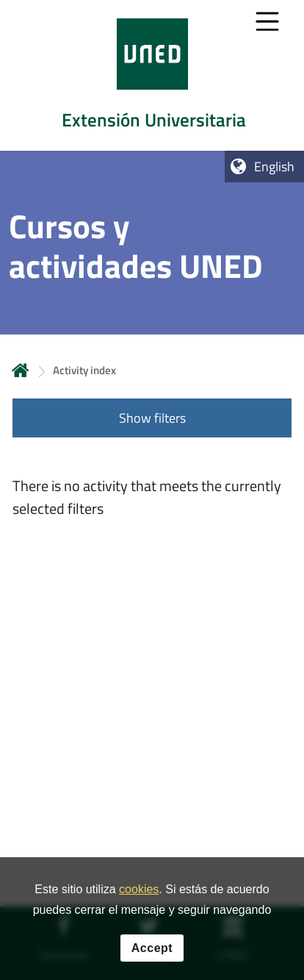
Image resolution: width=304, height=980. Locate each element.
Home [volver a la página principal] (21, 370)
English (274, 167)
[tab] (152, 75)
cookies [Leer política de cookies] (139, 890)
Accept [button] (152, 948)
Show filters (152, 418)
